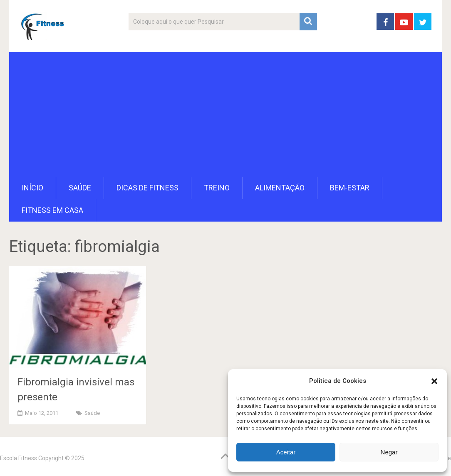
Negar (389, 452)
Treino (217, 188)
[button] (434, 381)
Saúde (80, 188)
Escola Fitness (19, 458)
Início (32, 188)
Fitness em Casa (52, 210)
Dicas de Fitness (147, 188)
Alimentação (280, 188)
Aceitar (286, 452)
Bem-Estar (350, 188)
